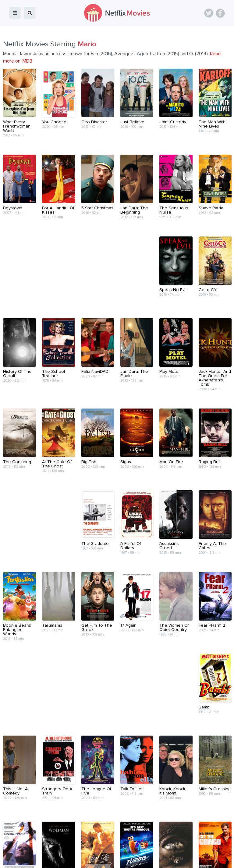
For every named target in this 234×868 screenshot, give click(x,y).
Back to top (214, 830)
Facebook (220, 13)
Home (39, 848)
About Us (99, 848)
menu (15, 13)
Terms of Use (156, 848)
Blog (56, 848)
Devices (76, 848)
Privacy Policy (190, 848)
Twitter (209, 13)
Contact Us (126, 848)
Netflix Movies (23, 859)
